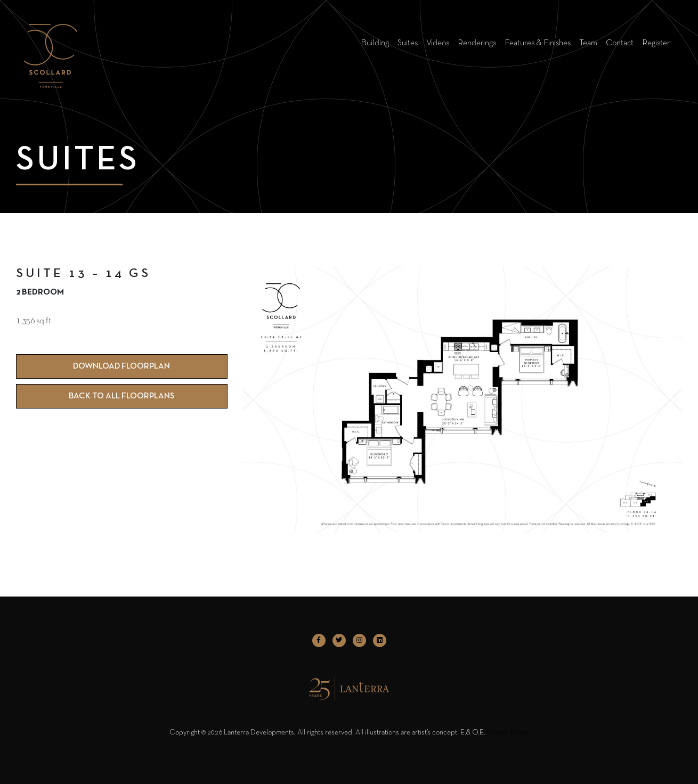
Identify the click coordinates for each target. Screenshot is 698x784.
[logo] (51, 43)
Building (375, 43)
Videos (438, 43)
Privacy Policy (508, 733)
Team (588, 43)
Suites (408, 43)
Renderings (477, 43)
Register (656, 43)
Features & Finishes (538, 43)
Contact (620, 43)
